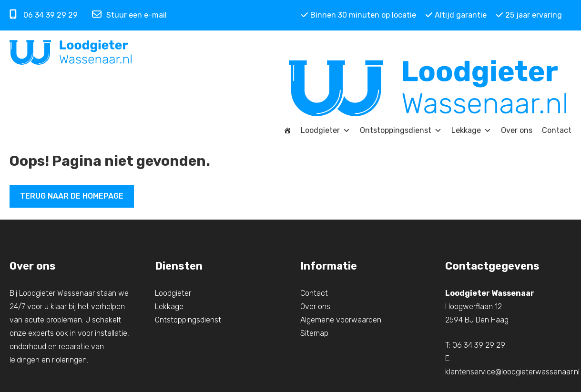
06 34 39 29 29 (44, 15)
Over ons (517, 130)
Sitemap (314, 333)
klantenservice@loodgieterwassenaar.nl (512, 372)
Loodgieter (326, 131)
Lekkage (471, 131)
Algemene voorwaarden (341, 320)
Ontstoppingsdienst (401, 131)
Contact (557, 130)
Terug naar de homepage (72, 196)
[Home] (287, 131)
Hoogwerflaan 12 (474, 307)
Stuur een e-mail (129, 15)
